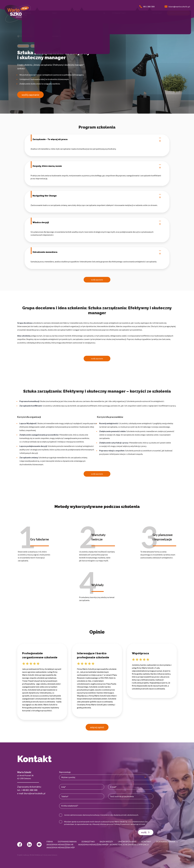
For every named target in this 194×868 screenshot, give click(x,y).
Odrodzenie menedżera (97, 252)
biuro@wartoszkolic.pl (35, 793)
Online (34, 46)
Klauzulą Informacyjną (101, 824)
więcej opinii (97, 727)
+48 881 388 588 (29, 790)
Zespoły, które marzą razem (97, 166)
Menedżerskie (27, 36)
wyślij (146, 832)
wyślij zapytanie (30, 95)
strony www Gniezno (50, 855)
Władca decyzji (97, 223)
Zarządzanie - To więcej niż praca (97, 139)
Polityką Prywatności (122, 824)
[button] (28, 13)
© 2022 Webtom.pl (36, 855)
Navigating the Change (97, 196)
